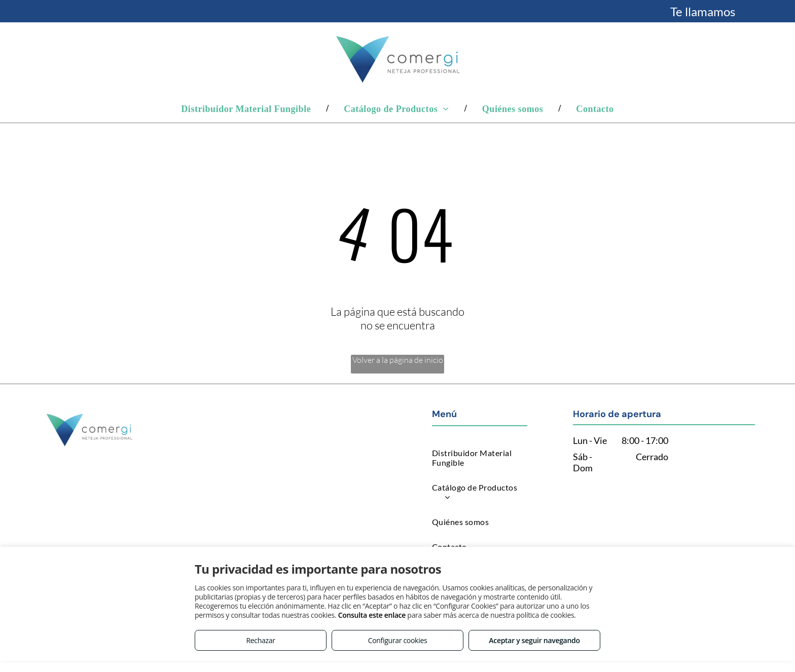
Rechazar (260, 640)
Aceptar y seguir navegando (534, 640)
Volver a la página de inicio (398, 360)
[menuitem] (247, 109)
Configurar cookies (398, 640)
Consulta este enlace (372, 615)
